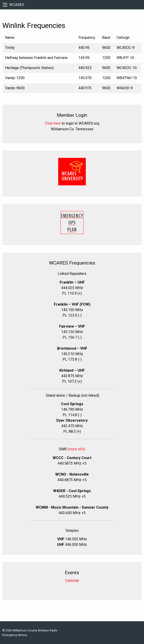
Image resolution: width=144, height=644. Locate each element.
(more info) (76, 449)
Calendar (72, 581)
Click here (53, 123)
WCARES (17, 5)
